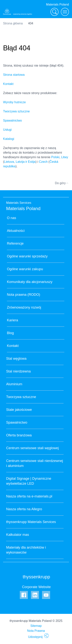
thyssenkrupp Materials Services (31, 522)
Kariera (12, 320)
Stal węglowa (16, 359)
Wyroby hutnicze (14, 102)
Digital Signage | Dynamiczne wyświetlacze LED (29, 481)
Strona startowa (14, 75)
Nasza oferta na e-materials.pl (29, 496)
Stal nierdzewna (18, 371)
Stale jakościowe (19, 410)
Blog (10, 333)
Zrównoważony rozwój (24, 307)
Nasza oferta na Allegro (24, 509)
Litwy (65, 157)
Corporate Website (36, 587)
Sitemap (36, 626)
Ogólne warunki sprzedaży (27, 256)
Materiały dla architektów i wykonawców (26, 550)
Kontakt (8, 84)
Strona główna (13, 23)
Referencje (15, 243)
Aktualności (16, 231)
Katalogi (9, 139)
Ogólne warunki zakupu (25, 269)
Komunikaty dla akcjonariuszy (30, 282)
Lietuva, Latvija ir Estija (20, 162)
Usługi (7, 130)
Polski (55, 157)
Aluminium (14, 384)
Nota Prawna (36, 631)
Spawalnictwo (12, 120)
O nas (12, 218)
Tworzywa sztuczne (16, 111)
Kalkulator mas (18, 535)
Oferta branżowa (19, 435)
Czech (43, 162)
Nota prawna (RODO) (24, 295)
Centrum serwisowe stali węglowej (32, 448)
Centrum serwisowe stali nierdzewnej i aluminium (35, 463)
